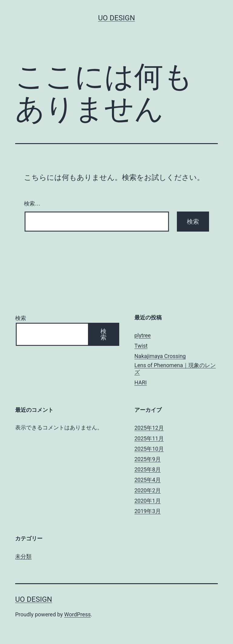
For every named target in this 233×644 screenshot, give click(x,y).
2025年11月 (149, 438)
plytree (143, 335)
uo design (116, 18)
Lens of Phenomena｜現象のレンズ (175, 369)
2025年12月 (149, 428)
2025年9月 (148, 459)
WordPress (78, 614)
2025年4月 (148, 480)
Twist (141, 346)
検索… (32, 204)
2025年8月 (148, 469)
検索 (21, 318)
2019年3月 (148, 511)
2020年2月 (148, 490)
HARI (141, 382)
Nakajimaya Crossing (160, 356)
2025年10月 (149, 449)
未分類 (23, 556)
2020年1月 (148, 501)
